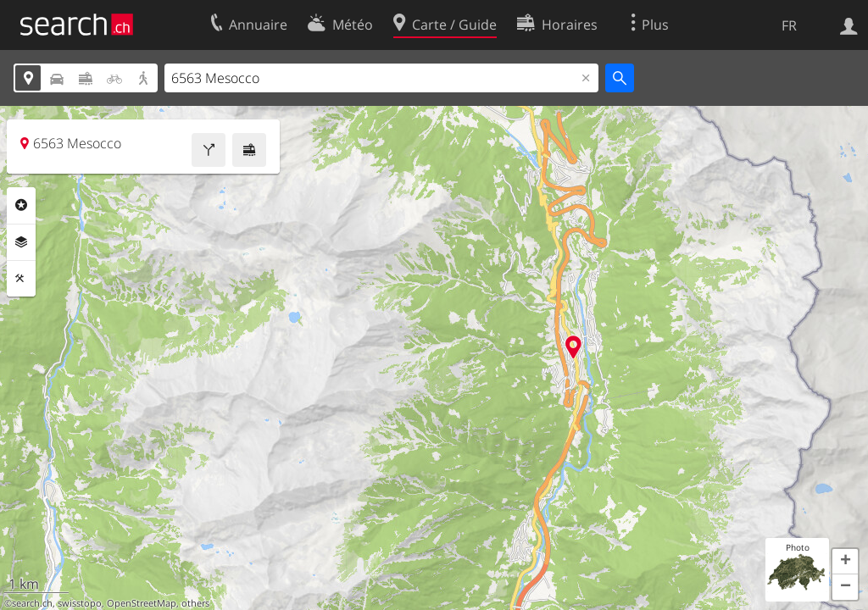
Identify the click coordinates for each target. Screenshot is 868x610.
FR (789, 25)
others (195, 603)
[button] (845, 562)
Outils (21, 279)
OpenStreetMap (142, 603)
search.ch (32, 603)
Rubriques (21, 205)
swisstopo (80, 603)
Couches (21, 242)
